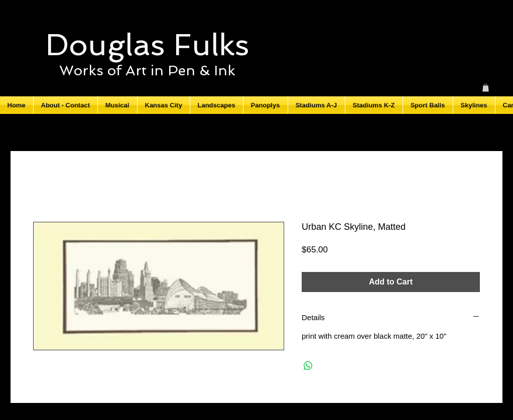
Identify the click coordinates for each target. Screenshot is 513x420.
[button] (486, 88)
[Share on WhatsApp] (308, 366)
